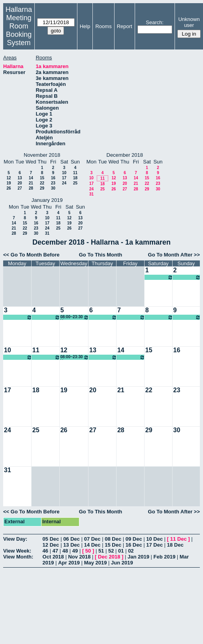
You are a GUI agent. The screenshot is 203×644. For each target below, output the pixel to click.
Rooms (103, 26)
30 (53, 188)
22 (42, 183)
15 (42, 178)
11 (75, 173)
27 (20, 188)
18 (75, 178)
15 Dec (113, 545)
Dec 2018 (109, 557)
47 (55, 551)
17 (64, 178)
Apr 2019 (69, 563)
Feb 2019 (165, 557)
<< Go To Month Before (31, 255)
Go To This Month (101, 255)
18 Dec (175, 545)
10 (64, 173)
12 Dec (51, 545)
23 (53, 183)
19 (8, 183)
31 (91, 194)
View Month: (18, 557)
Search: (155, 22)
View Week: (17, 551)
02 (131, 551)
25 (75, 183)
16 (53, 178)
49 (75, 551)
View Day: (15, 539)
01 (121, 551)
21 (31, 183)
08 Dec (113, 539)
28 (31, 188)
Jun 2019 (122, 563)
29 (42, 188)
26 (8, 188)
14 (31, 178)
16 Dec (134, 545)
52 (111, 551)
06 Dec (71, 539)
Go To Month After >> (174, 255)
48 (65, 551)
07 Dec (92, 539)
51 (101, 551)
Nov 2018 (79, 557)
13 (20, 178)
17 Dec (154, 545)
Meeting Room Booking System (19, 30)
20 (20, 183)
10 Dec (154, 539)
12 (8, 178)
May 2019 (96, 563)
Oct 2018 (53, 557)
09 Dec (134, 539)
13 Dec (71, 545)
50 (88, 551)
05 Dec (51, 539)
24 (64, 183)
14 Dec (92, 545)
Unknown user (189, 22)
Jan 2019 (138, 557)
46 (45, 551)
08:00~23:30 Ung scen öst (159, 277)
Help (85, 26)
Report (125, 26)
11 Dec (179, 539)
